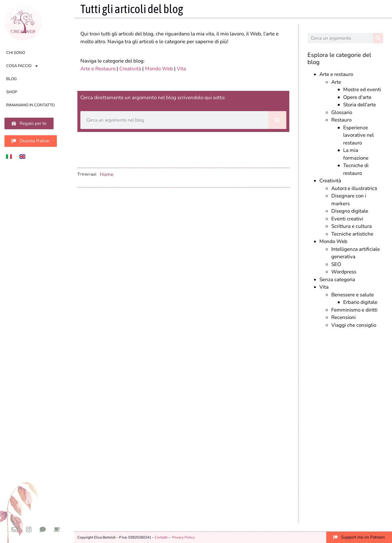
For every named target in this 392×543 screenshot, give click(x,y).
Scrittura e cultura (352, 226)
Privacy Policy (183, 537)
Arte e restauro (336, 74)
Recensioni (343, 317)
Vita (181, 69)
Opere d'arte (357, 97)
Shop (12, 92)
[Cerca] (277, 120)
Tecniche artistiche (352, 234)
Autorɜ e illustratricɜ (354, 188)
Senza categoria (337, 280)
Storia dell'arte (360, 105)
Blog (11, 79)
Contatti (161, 537)
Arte (336, 82)
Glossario (342, 112)
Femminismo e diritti (354, 310)
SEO (336, 264)
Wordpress (344, 272)
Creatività (130, 69)
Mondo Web (159, 69)
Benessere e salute (353, 295)
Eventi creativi (347, 219)
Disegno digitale (350, 211)
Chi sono (16, 53)
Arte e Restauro (98, 69)
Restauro (341, 120)
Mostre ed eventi (362, 90)
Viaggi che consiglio (354, 325)
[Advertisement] (345, 424)
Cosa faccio (22, 66)
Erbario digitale (360, 302)
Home (107, 174)
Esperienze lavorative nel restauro (359, 135)
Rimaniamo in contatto (31, 105)
